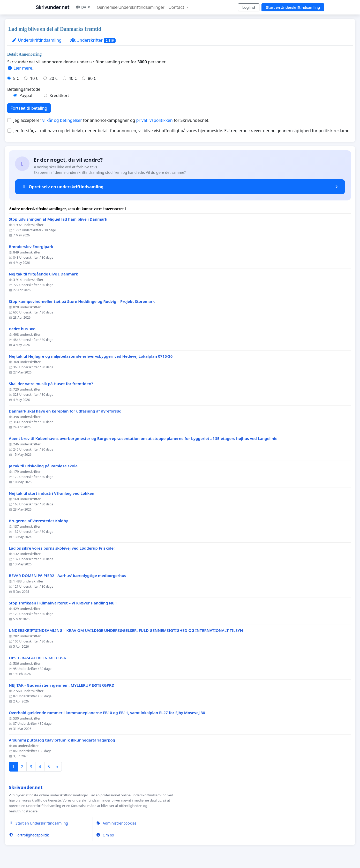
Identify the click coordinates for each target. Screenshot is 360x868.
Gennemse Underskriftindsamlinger (131, 7)
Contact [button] (177, 7)
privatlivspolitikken (154, 120)
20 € (54, 78)
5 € (16, 78)
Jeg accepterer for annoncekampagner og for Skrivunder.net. (111, 120)
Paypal (26, 95)
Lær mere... (21, 68)
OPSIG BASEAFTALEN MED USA (37, 658)
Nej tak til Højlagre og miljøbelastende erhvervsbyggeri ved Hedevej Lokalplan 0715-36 (91, 356)
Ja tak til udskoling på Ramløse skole (43, 466)
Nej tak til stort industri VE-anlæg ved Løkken (52, 493)
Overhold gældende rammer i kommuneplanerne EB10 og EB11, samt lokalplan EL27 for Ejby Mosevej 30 (107, 713)
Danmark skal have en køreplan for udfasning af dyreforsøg (65, 411)
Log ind (249, 7)
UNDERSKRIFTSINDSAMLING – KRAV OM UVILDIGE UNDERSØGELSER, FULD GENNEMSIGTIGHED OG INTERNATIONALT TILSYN (126, 630)
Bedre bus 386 (22, 329)
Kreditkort (59, 95)
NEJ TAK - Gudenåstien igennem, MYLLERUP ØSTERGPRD (62, 685)
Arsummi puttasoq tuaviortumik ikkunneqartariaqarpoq (62, 740)
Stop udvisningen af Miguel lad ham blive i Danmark (58, 219)
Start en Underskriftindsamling (293, 7)
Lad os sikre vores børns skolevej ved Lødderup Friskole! (62, 548)
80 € (92, 78)
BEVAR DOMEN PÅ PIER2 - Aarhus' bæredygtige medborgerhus (67, 576)
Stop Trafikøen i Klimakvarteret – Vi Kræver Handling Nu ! (63, 603)
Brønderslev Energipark (31, 247)
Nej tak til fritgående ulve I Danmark (43, 274)
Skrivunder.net (52, 7)
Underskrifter (93, 40)
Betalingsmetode (24, 89)
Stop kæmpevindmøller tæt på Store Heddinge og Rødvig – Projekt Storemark (82, 301)
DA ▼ (83, 7)
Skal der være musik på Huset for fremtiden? (51, 384)
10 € (34, 78)
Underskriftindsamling (37, 40)
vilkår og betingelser (62, 120)
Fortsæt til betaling (29, 108)
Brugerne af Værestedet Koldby (38, 521)
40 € (73, 78)
